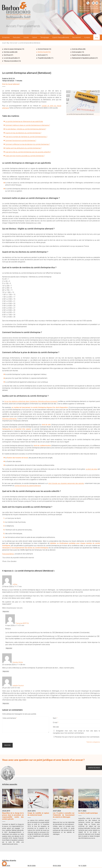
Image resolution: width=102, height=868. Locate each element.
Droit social (41, 55)
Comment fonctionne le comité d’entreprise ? (21, 141)
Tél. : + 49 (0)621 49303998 (89, 8)
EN (97, 3)
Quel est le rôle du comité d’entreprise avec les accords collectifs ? (28, 152)
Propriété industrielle (44, 58)
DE (93, 3)
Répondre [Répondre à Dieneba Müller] (6, 671)
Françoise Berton (8, 554)
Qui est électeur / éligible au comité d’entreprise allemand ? (26, 129)
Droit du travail (14, 43)
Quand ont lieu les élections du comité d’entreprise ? (23, 133)
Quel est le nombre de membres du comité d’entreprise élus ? (26, 137)
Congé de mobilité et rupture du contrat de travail (38, 814)
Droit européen (77, 52)
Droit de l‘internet (43, 49)
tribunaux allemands (9, 419)
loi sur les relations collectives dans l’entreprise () (31, 401)
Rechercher (88, 3)
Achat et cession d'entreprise (13, 49)
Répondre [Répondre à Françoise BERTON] (9, 648)
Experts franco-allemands (80, 55)
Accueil (4, 43)
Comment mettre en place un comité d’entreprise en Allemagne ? (28, 125)
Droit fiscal (7, 55)
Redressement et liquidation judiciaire (83, 58)
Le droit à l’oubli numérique (88, 813)
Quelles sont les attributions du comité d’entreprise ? (23, 148)
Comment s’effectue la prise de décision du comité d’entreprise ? (27, 144)
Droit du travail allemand (11, 84)
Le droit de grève (92, 469)
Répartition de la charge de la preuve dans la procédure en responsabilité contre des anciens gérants (13, 816)
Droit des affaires (77, 49)
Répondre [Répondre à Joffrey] (6, 612)
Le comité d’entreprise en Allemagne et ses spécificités (24, 121)
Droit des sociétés (9, 52)
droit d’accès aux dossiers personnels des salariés (66, 483)
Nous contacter (84, 10)
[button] (4, 864)
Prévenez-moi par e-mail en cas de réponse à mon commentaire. (76, 737)
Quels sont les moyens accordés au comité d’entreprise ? (25, 156)
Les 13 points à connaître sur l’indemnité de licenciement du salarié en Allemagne (64, 815)
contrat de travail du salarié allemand (28, 486)
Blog (8, 43)
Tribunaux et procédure (11, 61)
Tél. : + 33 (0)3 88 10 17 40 (88, 6)
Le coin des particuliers (11, 58)
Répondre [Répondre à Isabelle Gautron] (6, 703)
